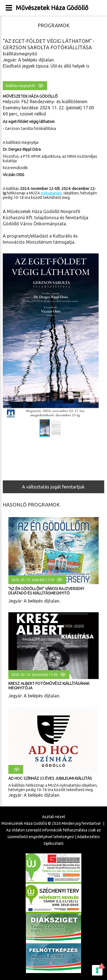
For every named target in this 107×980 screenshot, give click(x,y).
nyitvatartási (52, 193)
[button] (94, 336)
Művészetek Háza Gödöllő (52, 8)
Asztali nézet (54, 817)
